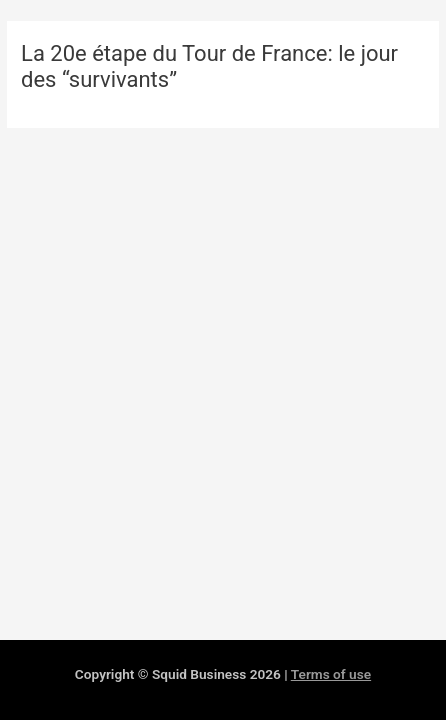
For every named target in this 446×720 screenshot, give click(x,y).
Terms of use (331, 674)
